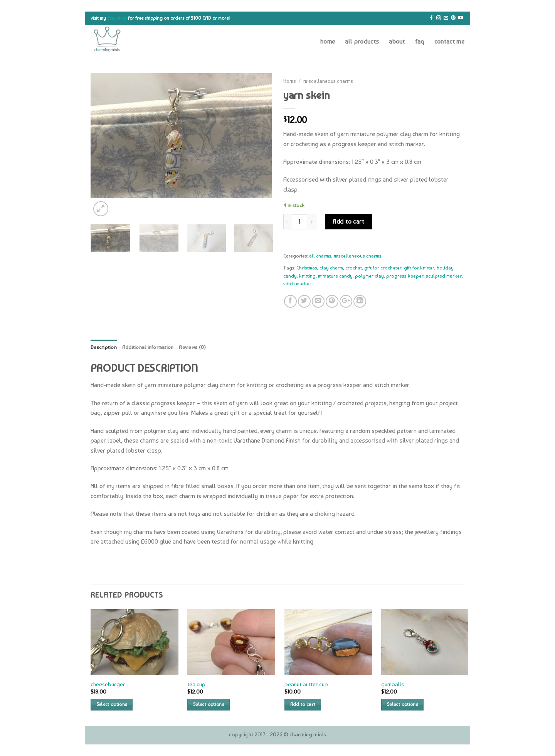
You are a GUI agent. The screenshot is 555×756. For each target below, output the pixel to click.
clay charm (331, 268)
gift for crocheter (383, 268)
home (328, 41)
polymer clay (369, 276)
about (397, 41)
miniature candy (335, 276)
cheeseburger (108, 684)
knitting (307, 276)
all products (362, 41)
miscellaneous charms (328, 81)
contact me (449, 41)
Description (104, 347)
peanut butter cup (306, 684)
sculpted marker (444, 276)
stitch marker (297, 284)
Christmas (307, 268)
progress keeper (405, 276)
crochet (354, 268)
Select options (112, 704)
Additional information (148, 347)
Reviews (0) (192, 347)
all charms (320, 256)
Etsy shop (117, 18)
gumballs (393, 684)
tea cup (196, 684)
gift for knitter (419, 268)
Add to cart (348, 221)
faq (420, 41)
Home (290, 81)
